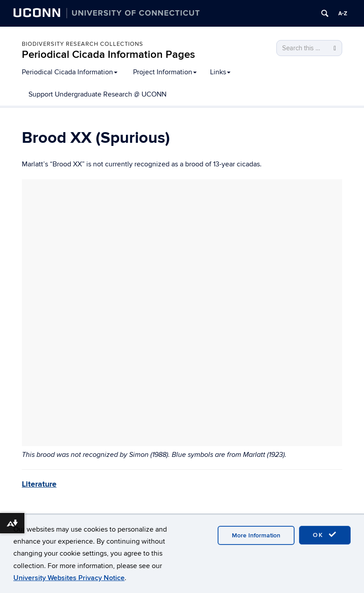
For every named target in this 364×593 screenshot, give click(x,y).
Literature (39, 484)
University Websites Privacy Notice (69, 578)
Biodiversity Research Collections (83, 44)
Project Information (165, 72)
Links (220, 72)
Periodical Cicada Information (70, 72)
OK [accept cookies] (325, 535)
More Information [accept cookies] (256, 535)
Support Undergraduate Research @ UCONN (97, 94)
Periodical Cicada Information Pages (108, 54)
